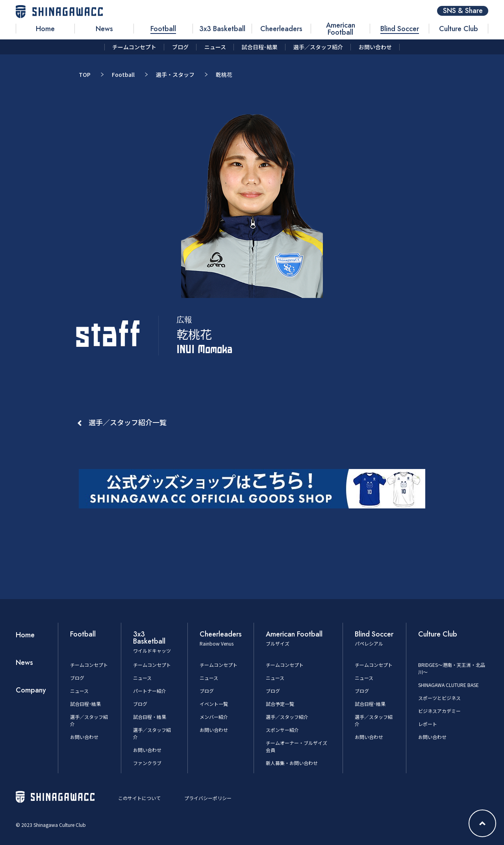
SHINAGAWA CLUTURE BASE (448, 685)
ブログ (77, 678)
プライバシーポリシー (208, 798)
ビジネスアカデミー (439, 711)
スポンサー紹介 (282, 730)
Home (25, 635)
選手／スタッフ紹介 (287, 717)
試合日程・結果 (150, 717)
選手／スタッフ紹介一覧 (128, 422)
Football (123, 74)
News (24, 663)
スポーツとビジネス (439, 698)
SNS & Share (463, 11)
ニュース (79, 691)
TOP (85, 74)
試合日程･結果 (85, 704)
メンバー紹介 (214, 717)
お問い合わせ (84, 737)
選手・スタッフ (175, 74)
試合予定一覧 (280, 704)
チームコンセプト (89, 665)
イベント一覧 (214, 704)
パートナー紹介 (150, 691)
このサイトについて (139, 798)
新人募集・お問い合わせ (292, 763)
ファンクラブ (147, 763)
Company (31, 690)
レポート (428, 724)
